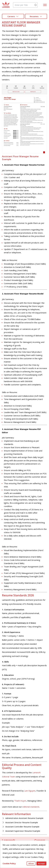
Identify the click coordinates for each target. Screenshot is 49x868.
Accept (41, 863)
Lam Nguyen (30, 791)
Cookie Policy (9, 863)
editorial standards (31, 807)
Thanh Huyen (20, 801)
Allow (31, 863)
